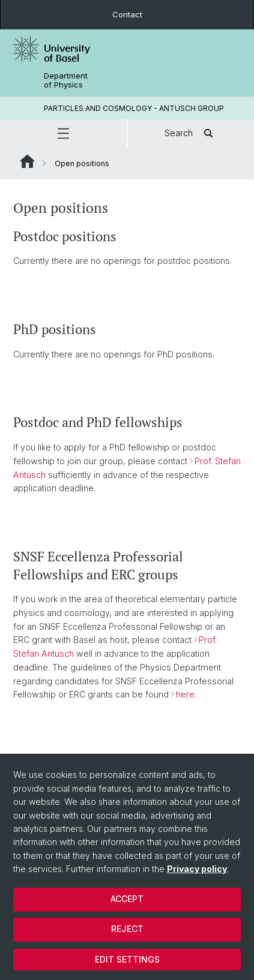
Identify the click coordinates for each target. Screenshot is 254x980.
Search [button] (191, 133)
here (185, 695)
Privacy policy (197, 869)
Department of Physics (66, 80)
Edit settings (127, 959)
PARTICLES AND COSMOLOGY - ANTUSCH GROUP (134, 108)
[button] (63, 133)
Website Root (27, 161)
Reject (127, 929)
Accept (127, 899)
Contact (127, 14)
